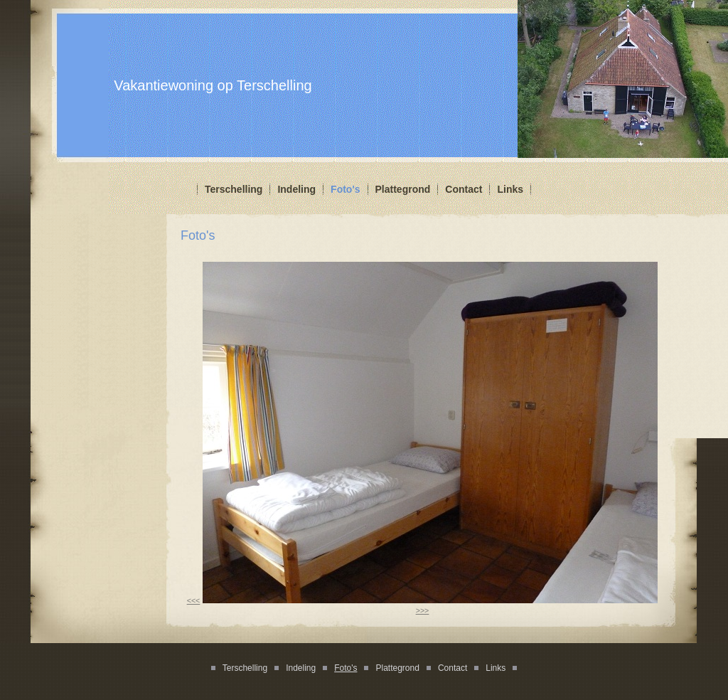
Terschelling (234, 189)
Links (510, 189)
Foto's (345, 189)
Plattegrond (403, 189)
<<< (194, 600)
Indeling (296, 189)
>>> (423, 610)
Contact (464, 189)
